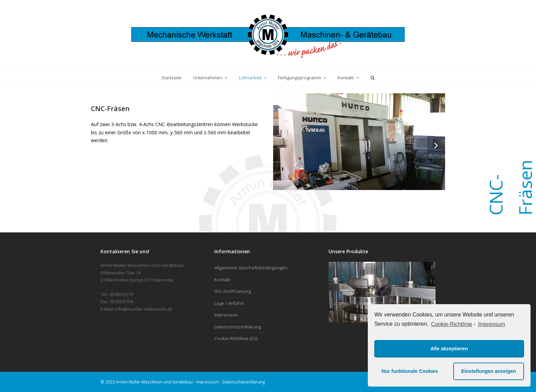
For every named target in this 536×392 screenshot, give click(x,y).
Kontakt (222, 280)
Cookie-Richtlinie (452, 324)
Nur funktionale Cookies (410, 371)
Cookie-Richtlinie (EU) (236, 338)
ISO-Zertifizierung (233, 291)
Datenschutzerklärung (238, 327)
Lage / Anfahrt (229, 303)
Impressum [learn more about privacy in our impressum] (492, 324)
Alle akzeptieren (449, 349)
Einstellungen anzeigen (488, 371)
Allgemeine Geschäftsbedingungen (251, 268)
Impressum (226, 315)
